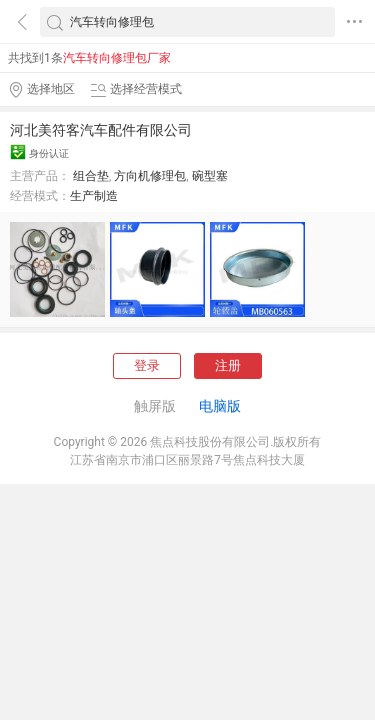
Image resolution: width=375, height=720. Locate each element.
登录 (147, 365)
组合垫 (91, 176)
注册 (228, 365)
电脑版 (220, 406)
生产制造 (94, 196)
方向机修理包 (150, 176)
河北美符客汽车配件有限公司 (101, 130)
